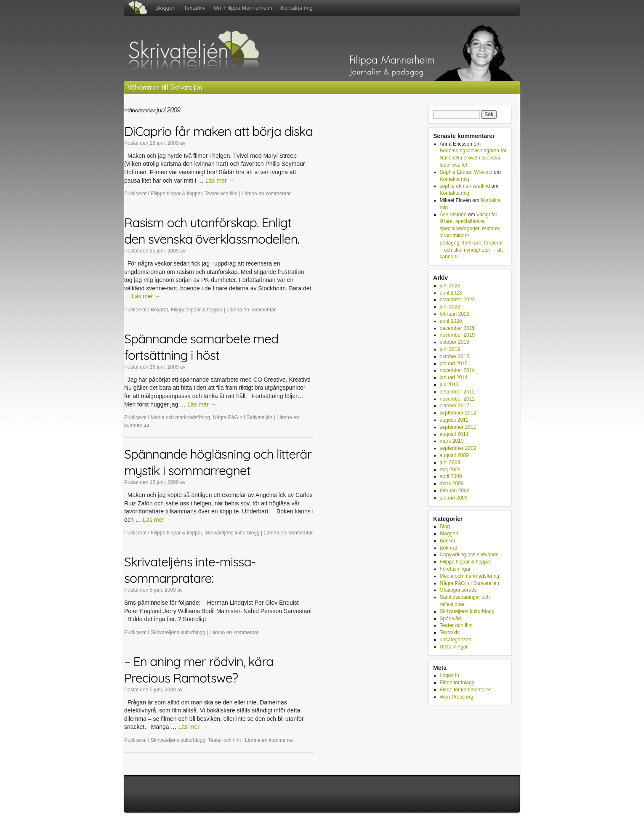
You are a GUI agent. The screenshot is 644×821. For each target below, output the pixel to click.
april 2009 (451, 476)
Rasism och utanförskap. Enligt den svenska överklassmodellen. (212, 231)
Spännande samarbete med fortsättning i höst (201, 347)
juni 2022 (450, 307)
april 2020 (451, 321)
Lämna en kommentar (266, 194)
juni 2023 (450, 286)
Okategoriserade (459, 590)
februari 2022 (455, 314)
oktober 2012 (455, 406)
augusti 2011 (454, 434)
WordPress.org (457, 697)
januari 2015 (454, 364)
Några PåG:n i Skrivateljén (243, 417)
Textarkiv (195, 8)
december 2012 (457, 392)
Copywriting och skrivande (469, 555)
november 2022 (457, 300)
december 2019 (457, 328)
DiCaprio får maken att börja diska (218, 131)
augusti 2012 (454, 420)
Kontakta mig (297, 8)
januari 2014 (454, 377)
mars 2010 (452, 441)
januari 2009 (454, 498)
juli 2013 (449, 385)
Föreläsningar (455, 569)
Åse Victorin (453, 215)
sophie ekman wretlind (465, 186)
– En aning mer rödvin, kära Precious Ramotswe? (199, 670)
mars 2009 (452, 484)
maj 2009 (450, 470)
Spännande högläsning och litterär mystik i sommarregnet (218, 462)
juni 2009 (450, 462)
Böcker (448, 541)
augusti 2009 (454, 455)
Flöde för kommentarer (465, 690)
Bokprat (159, 310)
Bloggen (165, 8)
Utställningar (454, 647)
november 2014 (457, 370)
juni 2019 (450, 349)
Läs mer (220, 181)
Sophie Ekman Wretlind (466, 172)
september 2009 (458, 448)
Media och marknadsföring (180, 417)
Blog (445, 526)
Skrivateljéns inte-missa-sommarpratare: (190, 570)
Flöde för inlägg (457, 683)
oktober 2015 (455, 356)
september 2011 (458, 427)
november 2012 (457, 399)
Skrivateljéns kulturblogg (232, 533)
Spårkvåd (451, 619)
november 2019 (457, 335)
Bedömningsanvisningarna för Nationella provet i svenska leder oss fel (473, 158)
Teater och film (221, 194)
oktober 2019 (455, 342)
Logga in (450, 675)
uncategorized (456, 640)
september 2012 (458, 413)
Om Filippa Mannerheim (243, 8)
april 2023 (451, 293)
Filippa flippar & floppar (176, 194)
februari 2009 (455, 491)
